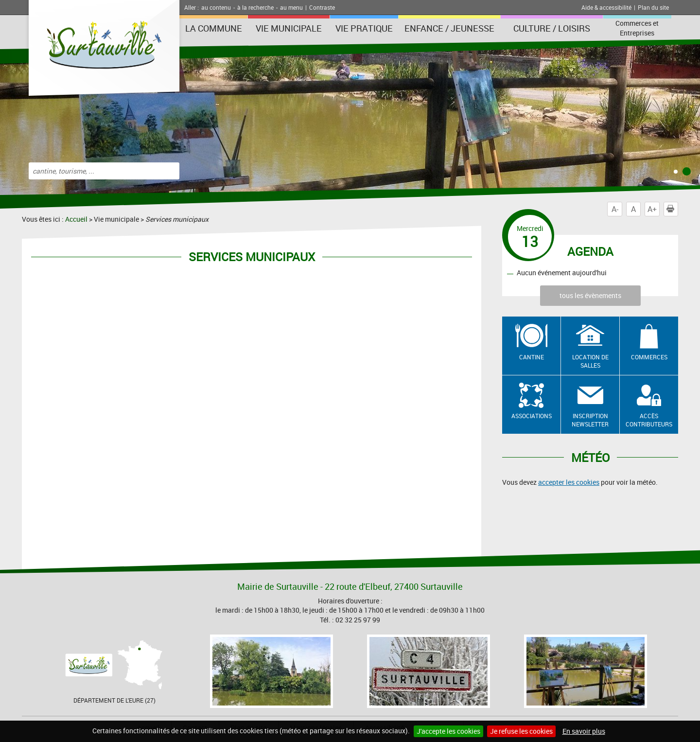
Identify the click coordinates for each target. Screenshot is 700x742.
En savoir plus (584, 731)
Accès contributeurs (649, 420)
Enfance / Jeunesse (449, 28)
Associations (532, 416)
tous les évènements (590, 295)
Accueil (76, 219)
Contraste (322, 7)
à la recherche (255, 7)
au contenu (216, 7)
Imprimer (672, 209)
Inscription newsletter (590, 420)
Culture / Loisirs (552, 28)
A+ (652, 209)
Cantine (532, 357)
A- (615, 209)
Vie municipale (289, 28)
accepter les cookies (569, 482)
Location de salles (590, 361)
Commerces (649, 357)
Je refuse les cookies (521, 731)
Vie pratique (364, 28)
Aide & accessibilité (606, 7)
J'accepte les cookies (448, 731)
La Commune (214, 28)
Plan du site (653, 7)
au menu (291, 7)
